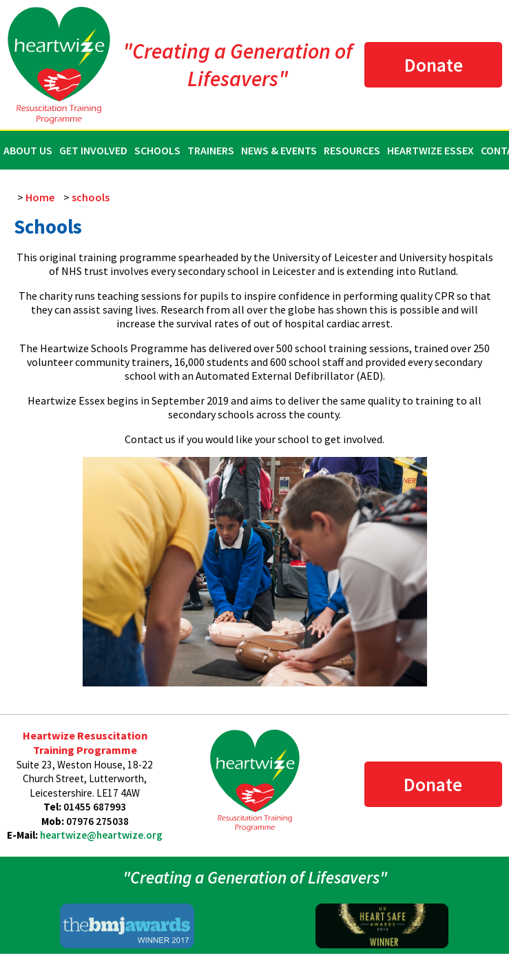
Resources (352, 150)
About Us (28, 150)
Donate (434, 65)
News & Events (279, 150)
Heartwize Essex (430, 150)
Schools (157, 150)
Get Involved (93, 150)
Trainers (211, 150)
